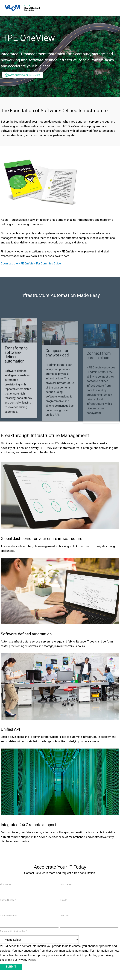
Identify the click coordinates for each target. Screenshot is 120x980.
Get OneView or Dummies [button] (23, 75)
